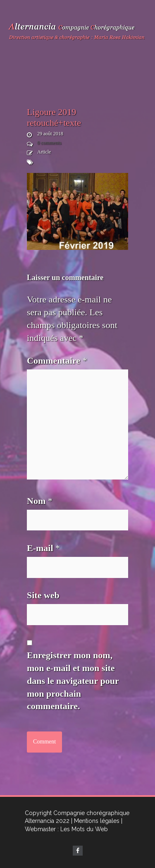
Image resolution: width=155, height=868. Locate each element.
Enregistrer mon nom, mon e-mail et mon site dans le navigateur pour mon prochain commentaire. (73, 681)
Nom (40, 501)
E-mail (43, 548)
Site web (43, 595)
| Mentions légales (95, 821)
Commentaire (57, 361)
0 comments (49, 143)
